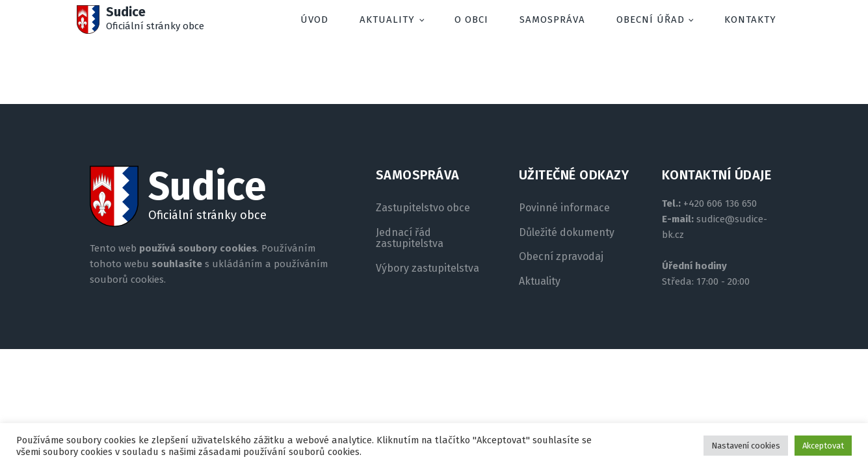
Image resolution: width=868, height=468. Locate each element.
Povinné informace (564, 208)
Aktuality (387, 19)
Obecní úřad (651, 19)
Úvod (314, 19)
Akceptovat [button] (823, 446)
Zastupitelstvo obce (423, 208)
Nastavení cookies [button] (746, 446)
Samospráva (552, 19)
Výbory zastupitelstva (427, 268)
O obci (471, 19)
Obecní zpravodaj (561, 257)
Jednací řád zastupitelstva (410, 238)
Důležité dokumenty (567, 233)
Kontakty (750, 19)
